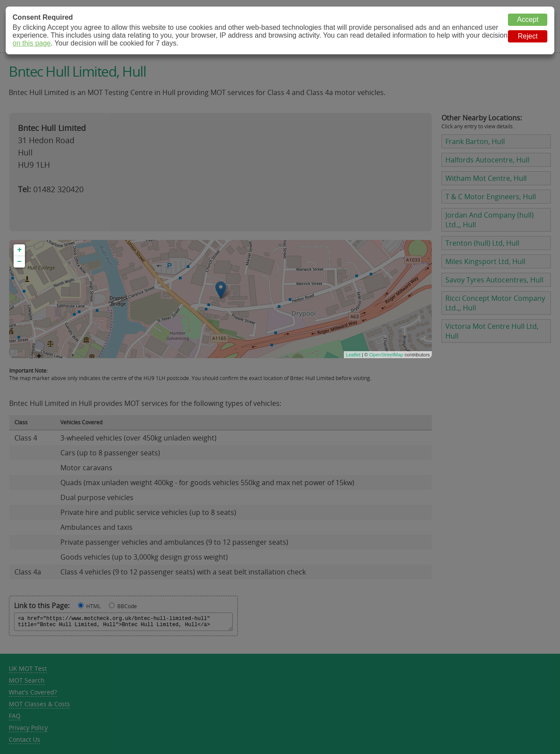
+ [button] (19, 250)
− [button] (19, 262)
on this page (32, 43)
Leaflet (353, 355)
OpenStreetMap (386, 355)
